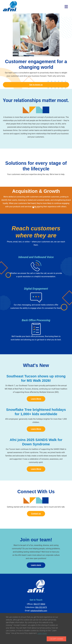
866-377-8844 (39, 604)
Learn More (36, 399)
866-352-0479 (41, 607)
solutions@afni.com (39, 611)
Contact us (36, 514)
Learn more (36, 565)
